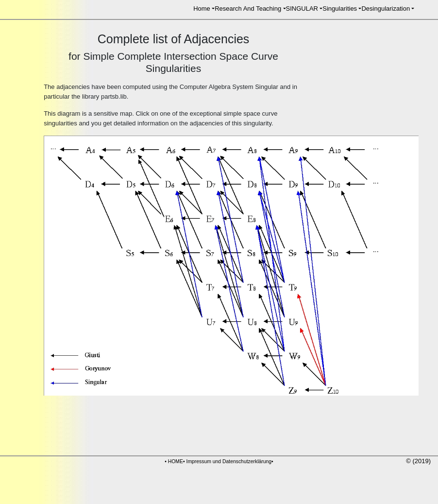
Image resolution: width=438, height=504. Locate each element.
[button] (204, 9)
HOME (176, 461)
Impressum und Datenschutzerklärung (229, 461)
